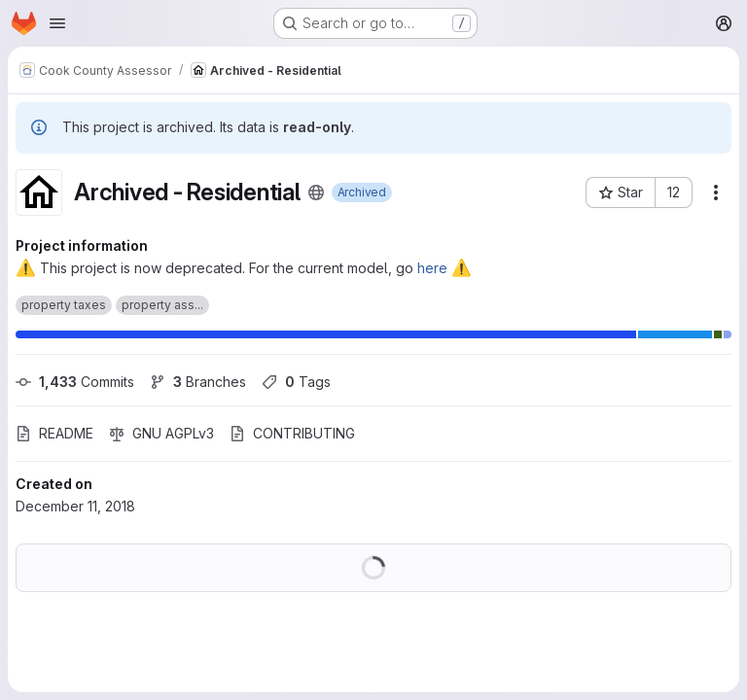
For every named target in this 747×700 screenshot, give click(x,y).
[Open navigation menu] (57, 23)
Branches (198, 382)
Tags (296, 382)
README (54, 433)
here (432, 268)
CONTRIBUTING (292, 433)
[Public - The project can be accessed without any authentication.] (316, 192)
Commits (75, 382)
